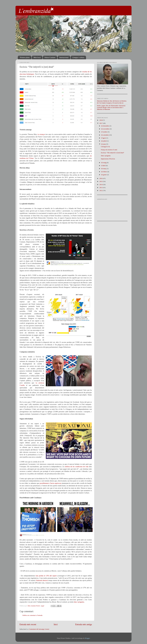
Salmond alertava (42, 580)
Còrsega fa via (105, 147)
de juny (104, 144)
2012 (101, 190)
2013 (101, 188)
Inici (56, 624)
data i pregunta (79, 602)
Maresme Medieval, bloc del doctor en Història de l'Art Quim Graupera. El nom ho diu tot (112, 102)
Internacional (64, 57)
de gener (104, 175)
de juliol (104, 141)
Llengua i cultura (78, 57)
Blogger (87, 638)
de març (104, 169)
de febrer (104, 172)
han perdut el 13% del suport (46, 576)
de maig (104, 163)
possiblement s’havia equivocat (51, 483)
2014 (101, 185)
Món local (37, 57)
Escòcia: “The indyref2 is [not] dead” (113, 153)
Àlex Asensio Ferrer (34, 606)
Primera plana (25, 57)
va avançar (41, 134)
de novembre (105, 129)
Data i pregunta (106, 156)
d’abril (104, 166)
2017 (101, 123)
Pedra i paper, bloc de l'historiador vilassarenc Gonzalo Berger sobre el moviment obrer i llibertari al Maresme (111, 107)
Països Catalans (50, 57)
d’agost (104, 138)
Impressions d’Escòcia (108, 159)
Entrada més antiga (84, 624)
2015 (101, 181)
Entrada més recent (28, 624)
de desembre (105, 126)
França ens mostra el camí (109, 150)
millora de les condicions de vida (77, 467)
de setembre (105, 135)
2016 (101, 178)
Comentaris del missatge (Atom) (39, 629)
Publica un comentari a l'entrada (32, 615)
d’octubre (104, 132)
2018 (101, 120)
